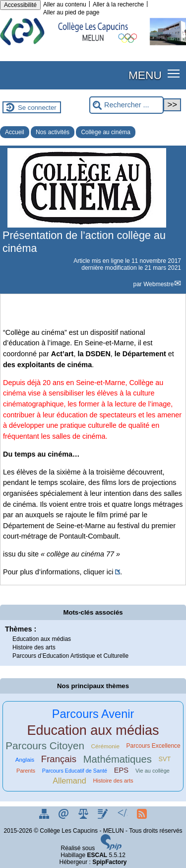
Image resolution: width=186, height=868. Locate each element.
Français (59, 759)
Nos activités (53, 132)
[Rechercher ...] (126, 105)
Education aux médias (42, 639)
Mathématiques (118, 759)
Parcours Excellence (154, 746)
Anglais (25, 759)
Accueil (15, 132)
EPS (122, 770)
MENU (145, 75)
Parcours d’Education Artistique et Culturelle (70, 656)
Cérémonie (105, 746)
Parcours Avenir (93, 714)
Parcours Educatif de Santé (75, 771)
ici (110, 572)
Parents (26, 771)
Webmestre (158, 284)
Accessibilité (20, 5)
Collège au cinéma (105, 132)
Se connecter (37, 108)
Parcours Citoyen (45, 746)
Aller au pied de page (71, 12)
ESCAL (97, 855)
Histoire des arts (34, 647)
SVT (165, 759)
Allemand (69, 781)
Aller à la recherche (118, 4)
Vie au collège (153, 771)
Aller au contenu (65, 4)
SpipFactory (109, 862)
